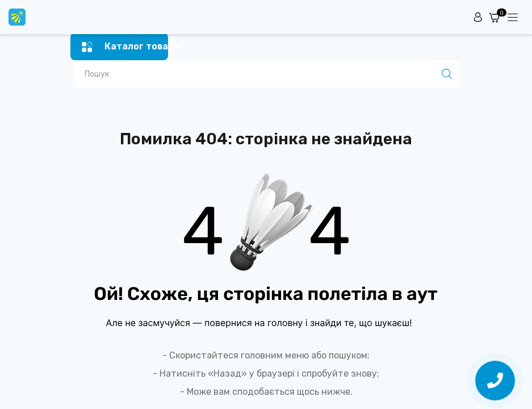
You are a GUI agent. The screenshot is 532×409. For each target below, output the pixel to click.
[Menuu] (513, 17)
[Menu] (120, 47)
